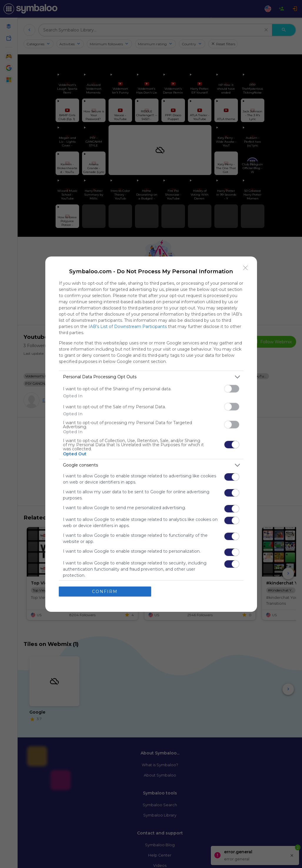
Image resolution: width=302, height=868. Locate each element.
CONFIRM (105, 591)
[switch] (232, 389)
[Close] (246, 268)
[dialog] (151, 434)
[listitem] (151, 377)
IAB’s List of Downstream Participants (128, 326)
